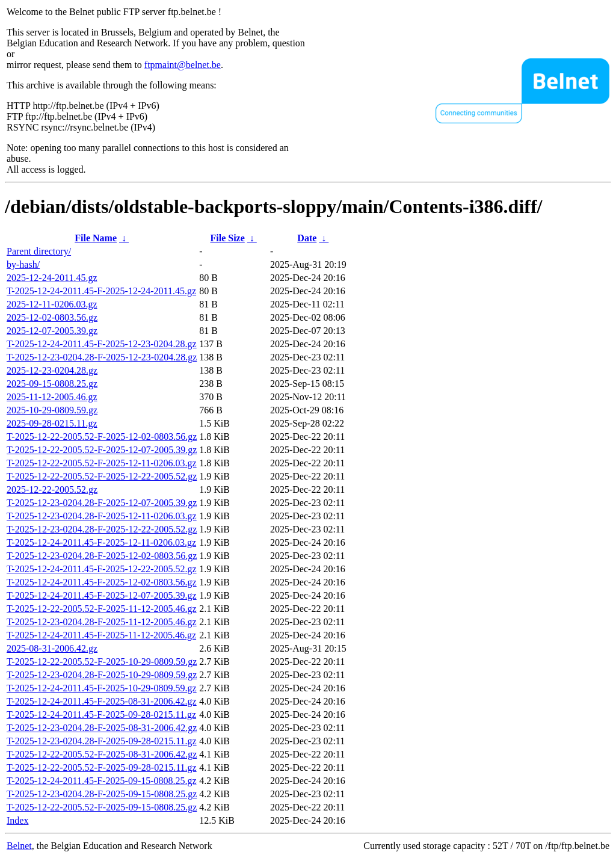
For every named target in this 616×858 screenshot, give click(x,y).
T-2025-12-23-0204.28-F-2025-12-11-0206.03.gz (102, 516)
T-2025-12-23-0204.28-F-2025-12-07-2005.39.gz (102, 503)
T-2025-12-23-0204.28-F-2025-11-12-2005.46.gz (102, 622)
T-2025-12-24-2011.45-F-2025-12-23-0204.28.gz (102, 344)
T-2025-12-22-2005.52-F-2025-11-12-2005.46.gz (102, 609)
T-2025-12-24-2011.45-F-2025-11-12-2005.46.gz (101, 635)
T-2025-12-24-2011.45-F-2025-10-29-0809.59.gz (102, 688)
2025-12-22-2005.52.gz (52, 489)
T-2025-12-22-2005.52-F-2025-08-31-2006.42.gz (102, 754)
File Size (227, 238)
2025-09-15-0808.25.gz (52, 384)
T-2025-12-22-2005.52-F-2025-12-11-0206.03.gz (102, 463)
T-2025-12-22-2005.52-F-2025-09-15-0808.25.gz (102, 807)
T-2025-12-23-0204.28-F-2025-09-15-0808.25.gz (102, 794)
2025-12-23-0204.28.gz (52, 370)
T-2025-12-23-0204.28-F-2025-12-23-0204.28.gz (102, 357)
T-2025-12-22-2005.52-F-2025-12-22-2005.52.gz (102, 476)
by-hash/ (23, 264)
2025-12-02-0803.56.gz (52, 317)
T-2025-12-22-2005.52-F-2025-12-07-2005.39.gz (102, 450)
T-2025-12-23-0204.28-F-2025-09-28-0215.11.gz (102, 741)
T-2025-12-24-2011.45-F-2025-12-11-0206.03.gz (101, 542)
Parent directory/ (39, 251)
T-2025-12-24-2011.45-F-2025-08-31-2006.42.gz (102, 701)
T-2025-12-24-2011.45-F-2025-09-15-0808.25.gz (102, 781)
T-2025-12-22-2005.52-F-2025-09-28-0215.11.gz (102, 767)
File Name (96, 238)
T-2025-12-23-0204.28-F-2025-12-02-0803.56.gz (102, 556)
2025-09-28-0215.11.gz (52, 423)
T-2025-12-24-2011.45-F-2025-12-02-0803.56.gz (102, 582)
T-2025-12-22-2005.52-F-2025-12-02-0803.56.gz (102, 437)
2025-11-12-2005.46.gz (52, 397)
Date (307, 238)
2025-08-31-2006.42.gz (52, 648)
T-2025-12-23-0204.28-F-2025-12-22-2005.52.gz (102, 529)
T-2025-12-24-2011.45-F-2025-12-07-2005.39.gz (102, 595)
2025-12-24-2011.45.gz (52, 278)
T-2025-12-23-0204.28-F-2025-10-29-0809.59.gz (102, 675)
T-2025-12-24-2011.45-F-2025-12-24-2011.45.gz (101, 291)
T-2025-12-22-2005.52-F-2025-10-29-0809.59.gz (102, 662)
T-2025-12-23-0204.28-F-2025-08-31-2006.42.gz (102, 728)
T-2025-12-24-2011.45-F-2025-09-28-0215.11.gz (101, 714)
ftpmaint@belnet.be (183, 65)
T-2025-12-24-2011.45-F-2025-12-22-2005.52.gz (102, 569)
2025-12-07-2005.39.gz (52, 331)
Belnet (19, 846)
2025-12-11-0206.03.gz (52, 304)
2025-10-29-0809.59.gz (52, 410)
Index (17, 820)
